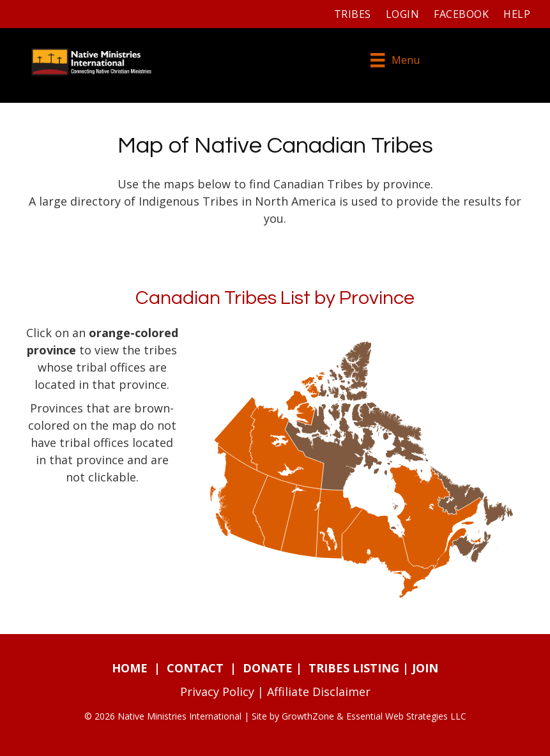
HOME (130, 668)
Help (517, 14)
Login (402, 14)
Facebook (461, 14)
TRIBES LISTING (354, 668)
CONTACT (195, 668)
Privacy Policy (217, 692)
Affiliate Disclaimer (319, 692)
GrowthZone (308, 716)
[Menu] (395, 62)
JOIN (425, 668)
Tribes (353, 14)
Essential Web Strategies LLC (406, 716)
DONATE (268, 668)
